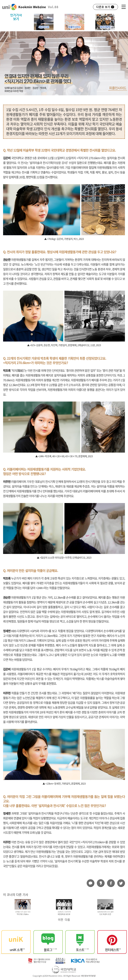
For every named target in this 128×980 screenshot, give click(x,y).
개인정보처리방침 (88, 976)
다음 (67, 920)
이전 (61, 920)
